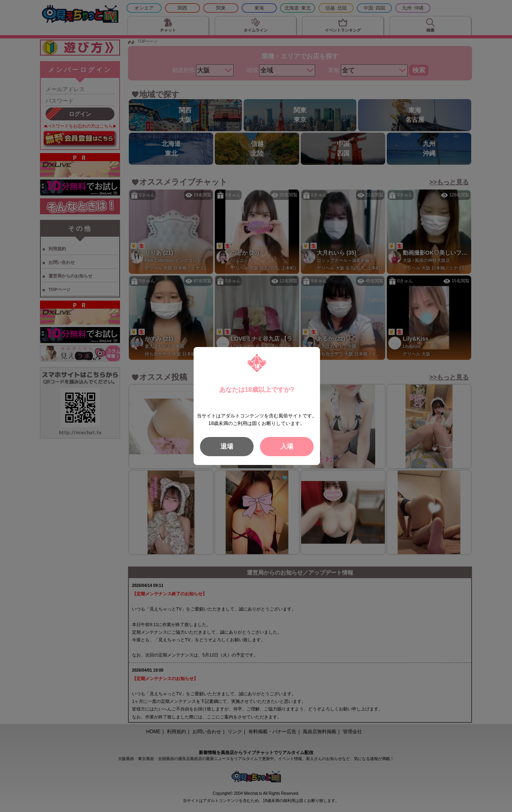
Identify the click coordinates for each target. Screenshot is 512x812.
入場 (287, 446)
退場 (227, 446)
